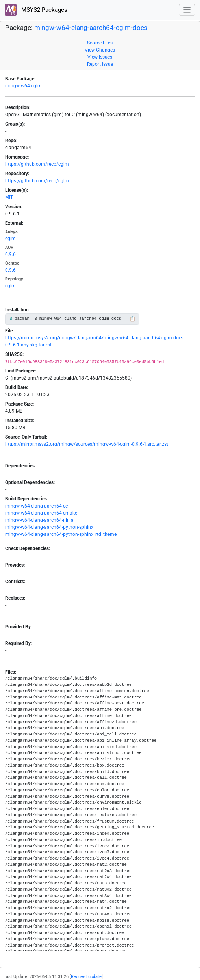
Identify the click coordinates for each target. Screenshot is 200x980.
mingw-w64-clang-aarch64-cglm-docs (91, 28)
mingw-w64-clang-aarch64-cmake (41, 513)
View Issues (100, 57)
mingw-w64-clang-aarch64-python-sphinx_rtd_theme (61, 534)
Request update (86, 977)
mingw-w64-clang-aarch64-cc (36, 506)
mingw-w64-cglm (23, 86)
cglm (10, 239)
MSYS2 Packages (36, 10)
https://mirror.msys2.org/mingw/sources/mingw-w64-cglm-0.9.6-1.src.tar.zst (87, 444)
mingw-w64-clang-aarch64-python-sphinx (49, 527)
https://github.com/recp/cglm (37, 164)
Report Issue (100, 64)
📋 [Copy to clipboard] (132, 319)
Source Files (100, 43)
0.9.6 (10, 254)
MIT (9, 197)
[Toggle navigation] (187, 10)
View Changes (100, 50)
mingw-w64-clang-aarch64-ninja (39, 520)
